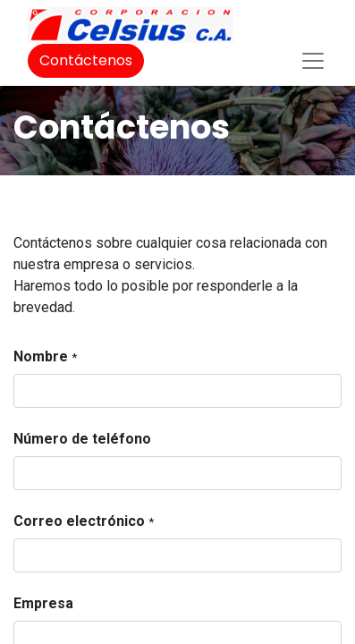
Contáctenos (86, 60)
